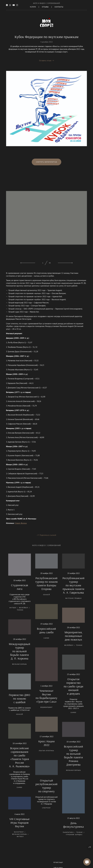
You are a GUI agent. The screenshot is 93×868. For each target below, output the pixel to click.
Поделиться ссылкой (48, 539)
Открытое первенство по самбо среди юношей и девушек (74, 690)
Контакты (59, 7)
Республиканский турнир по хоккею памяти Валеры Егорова (46, 587)
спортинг (46, 812)
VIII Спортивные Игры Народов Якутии (20, 826)
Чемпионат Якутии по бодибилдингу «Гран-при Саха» (46, 700)
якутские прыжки (73, 602)
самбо (46, 642)
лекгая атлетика (46, 754)
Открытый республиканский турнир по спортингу (46, 790)
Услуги (33, 7)
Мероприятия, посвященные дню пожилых (74, 639)
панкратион (68, 836)
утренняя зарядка (74, 838)
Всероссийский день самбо (46, 634)
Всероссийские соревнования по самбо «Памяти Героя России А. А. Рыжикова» (20, 761)
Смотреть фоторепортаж (46, 166)
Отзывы (45, 7)
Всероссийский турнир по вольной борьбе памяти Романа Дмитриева (73, 759)
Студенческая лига (20, 591)
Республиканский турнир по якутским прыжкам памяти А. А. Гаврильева (73, 589)
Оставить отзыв (45, 61)
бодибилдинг (47, 711)
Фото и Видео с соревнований (46, 3)
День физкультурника (74, 828)
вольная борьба (20, 668)
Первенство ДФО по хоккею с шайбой (19, 702)
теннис (20, 614)
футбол (13, 611)
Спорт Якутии (21, 527)
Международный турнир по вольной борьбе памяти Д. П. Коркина (19, 655)
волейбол (24, 611)
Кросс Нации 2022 (46, 747)
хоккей (47, 598)
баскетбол (19, 836)
